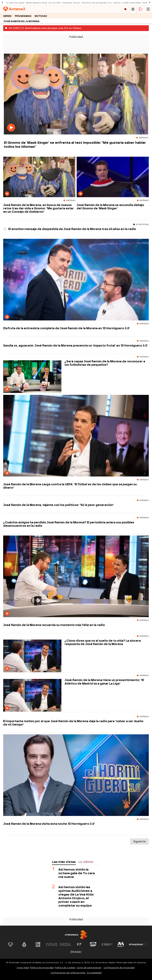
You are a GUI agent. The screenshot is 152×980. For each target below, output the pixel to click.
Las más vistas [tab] (64, 862)
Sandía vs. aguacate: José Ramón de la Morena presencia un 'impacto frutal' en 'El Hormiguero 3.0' (75, 345)
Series (7, 16)
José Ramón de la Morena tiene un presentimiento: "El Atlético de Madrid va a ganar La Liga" (104, 682)
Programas (23, 16)
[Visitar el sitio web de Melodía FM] (121, 944)
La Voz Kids (55, 3)
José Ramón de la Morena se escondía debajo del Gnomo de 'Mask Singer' (110, 207)
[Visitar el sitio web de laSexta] (24, 944)
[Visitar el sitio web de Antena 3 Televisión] (10, 944)
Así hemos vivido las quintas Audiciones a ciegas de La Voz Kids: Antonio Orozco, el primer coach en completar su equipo (76, 896)
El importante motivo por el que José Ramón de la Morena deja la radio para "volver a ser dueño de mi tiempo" (73, 723)
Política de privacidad (42, 968)
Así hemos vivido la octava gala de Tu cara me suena (77, 873)
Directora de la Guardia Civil (97, 3)
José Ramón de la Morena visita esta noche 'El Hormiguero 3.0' (49, 824)
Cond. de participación (89, 968)
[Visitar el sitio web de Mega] (66, 944)
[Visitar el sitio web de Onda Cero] (93, 944)
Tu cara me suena (15, 3)
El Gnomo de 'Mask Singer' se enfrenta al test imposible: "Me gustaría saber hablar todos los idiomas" (75, 145)
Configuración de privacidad (119, 968)
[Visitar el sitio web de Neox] (38, 944)
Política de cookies (65, 968)
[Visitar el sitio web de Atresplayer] (138, 944)
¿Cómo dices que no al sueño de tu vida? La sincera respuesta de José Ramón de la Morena (103, 642)
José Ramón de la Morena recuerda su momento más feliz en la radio (54, 625)
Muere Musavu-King (36, 3)
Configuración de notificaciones (68, 973)
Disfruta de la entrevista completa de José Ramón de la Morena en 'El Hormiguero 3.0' (66, 328)
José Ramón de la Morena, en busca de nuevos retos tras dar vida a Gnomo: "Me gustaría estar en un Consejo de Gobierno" (38, 208)
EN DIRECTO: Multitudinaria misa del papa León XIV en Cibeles (45, 28)
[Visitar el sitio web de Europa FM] (107, 944)
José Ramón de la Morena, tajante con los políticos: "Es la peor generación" (59, 505)
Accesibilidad (94, 973)
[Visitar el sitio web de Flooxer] (76, 952)
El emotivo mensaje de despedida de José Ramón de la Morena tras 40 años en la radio (70, 229)
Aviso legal (23, 968)
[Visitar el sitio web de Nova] (52, 944)
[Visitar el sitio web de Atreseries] (79, 944)
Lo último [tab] (86, 862)
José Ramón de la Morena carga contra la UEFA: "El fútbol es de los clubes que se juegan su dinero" (70, 486)
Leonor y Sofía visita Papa (127, 3)
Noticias (41, 16)
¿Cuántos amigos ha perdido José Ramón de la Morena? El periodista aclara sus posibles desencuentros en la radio (69, 524)
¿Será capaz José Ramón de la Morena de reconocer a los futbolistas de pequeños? (105, 363)
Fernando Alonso (71, 3)
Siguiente (139, 841)
